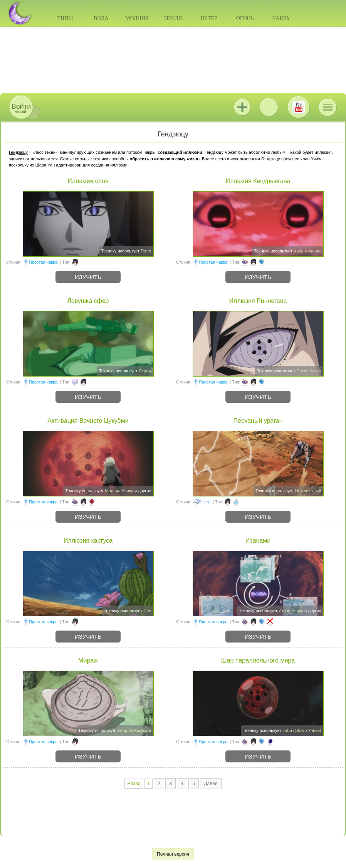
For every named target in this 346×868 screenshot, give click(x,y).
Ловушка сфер (88, 301)
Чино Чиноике (307, 251)
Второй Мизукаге (134, 730)
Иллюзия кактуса (88, 541)
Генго (146, 251)
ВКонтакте (269, 107)
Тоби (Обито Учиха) (302, 730)
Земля (173, 18)
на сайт (21, 108)
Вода (101, 18)
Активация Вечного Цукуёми (88, 421)
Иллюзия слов (88, 181)
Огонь (245, 18)
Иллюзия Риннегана (258, 301)
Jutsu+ (242, 107)
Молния (137, 18)
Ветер (209, 18)
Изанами (258, 541)
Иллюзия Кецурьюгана (258, 181)
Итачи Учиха (291, 611)
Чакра (281, 18)
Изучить (88, 277)
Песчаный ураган (258, 421)
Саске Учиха (309, 371)
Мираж (88, 660)
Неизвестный (308, 491)
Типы (65, 18)
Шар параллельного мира (258, 660)
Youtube (299, 107)
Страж (145, 371)
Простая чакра (43, 262)
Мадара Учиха (119, 491)
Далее (211, 784)
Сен (147, 611)
